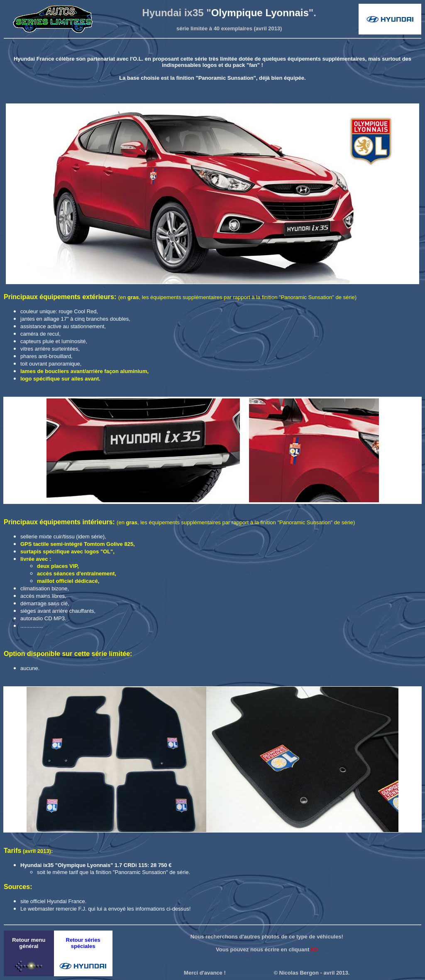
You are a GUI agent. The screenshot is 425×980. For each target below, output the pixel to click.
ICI (314, 949)
